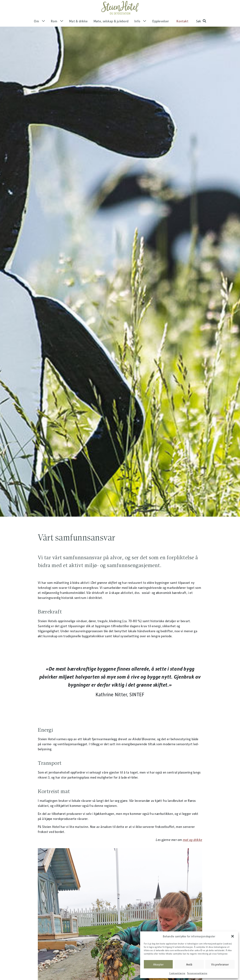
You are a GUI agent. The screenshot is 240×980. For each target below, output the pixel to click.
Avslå (189, 964)
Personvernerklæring (197, 973)
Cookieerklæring (177, 973)
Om (39, 31)
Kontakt (182, 31)
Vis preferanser (220, 964)
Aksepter (158, 964)
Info (140, 31)
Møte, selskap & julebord (111, 31)
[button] (233, 936)
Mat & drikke (78, 31)
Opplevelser (160, 31)
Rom (57, 31)
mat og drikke (192, 850)
